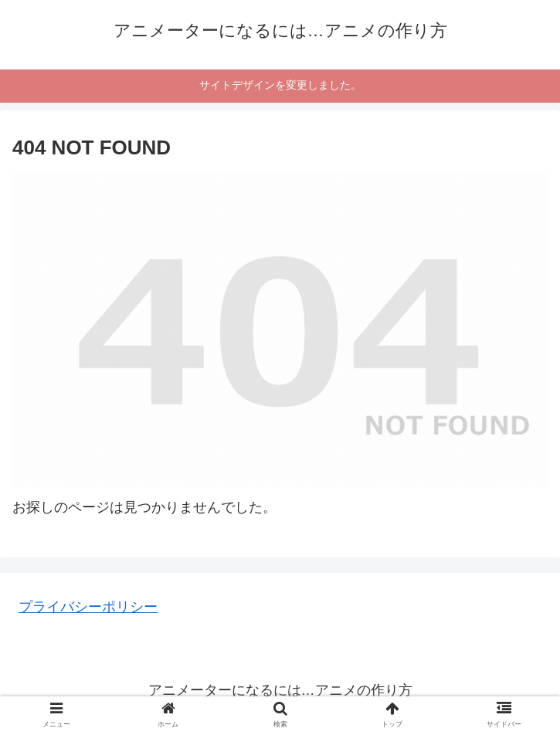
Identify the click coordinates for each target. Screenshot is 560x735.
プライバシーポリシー (88, 607)
